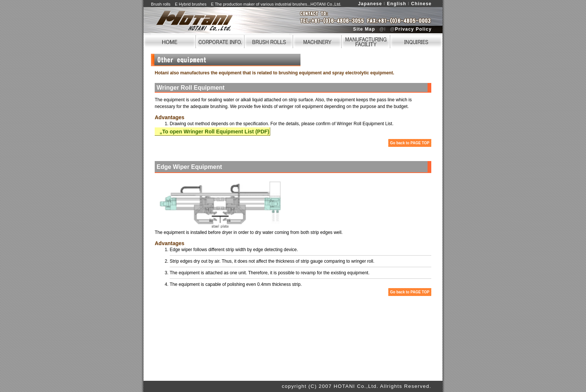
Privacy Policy (413, 29)
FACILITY (366, 41)
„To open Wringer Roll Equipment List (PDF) (212, 132)
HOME (170, 41)
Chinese (421, 4)
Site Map (364, 29)
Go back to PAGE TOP (410, 143)
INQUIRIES (416, 41)
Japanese (370, 4)
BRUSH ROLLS (269, 41)
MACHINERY (317, 41)
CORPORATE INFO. (220, 41)
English (397, 4)
